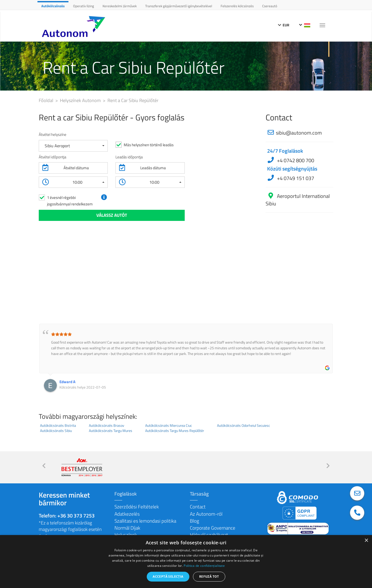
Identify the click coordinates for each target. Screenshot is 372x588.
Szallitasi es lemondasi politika (145, 521)
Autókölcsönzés (53, 6)
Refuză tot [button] (209, 577)
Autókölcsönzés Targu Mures (111, 431)
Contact (198, 506)
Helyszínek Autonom (81, 100)
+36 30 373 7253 (76, 516)
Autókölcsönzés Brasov (107, 425)
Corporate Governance (213, 528)
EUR (284, 25)
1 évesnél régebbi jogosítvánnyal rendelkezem (70, 201)
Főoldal (47, 100)
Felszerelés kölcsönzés (237, 6)
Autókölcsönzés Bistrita (58, 425)
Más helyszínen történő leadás (149, 145)
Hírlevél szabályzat (209, 535)
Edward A (67, 382)
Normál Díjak (127, 528)
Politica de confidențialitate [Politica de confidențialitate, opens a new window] (204, 566)
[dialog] (186, 562)
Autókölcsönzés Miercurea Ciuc (169, 425)
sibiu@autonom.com (299, 133)
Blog (195, 521)
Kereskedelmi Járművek (120, 6)
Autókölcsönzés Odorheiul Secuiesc (243, 425)
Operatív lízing (84, 6)
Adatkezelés (127, 514)
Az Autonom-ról (206, 514)
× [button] (366, 541)
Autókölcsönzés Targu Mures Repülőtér (175, 431)
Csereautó (270, 6)
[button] (73, 146)
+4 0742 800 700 (295, 160)
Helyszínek (126, 535)
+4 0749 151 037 (295, 178)
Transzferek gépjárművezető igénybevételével (179, 6)
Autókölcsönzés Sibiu (56, 431)
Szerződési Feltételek (137, 506)
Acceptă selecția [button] (168, 577)
